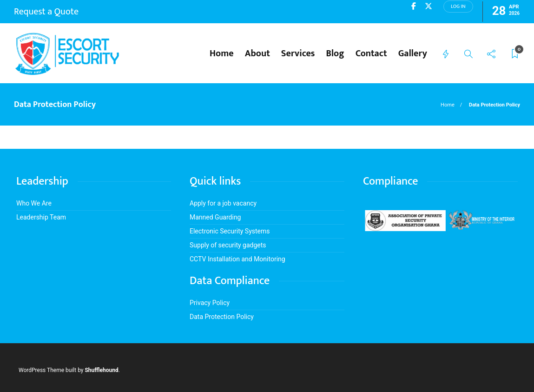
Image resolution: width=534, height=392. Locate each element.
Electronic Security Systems (230, 231)
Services (298, 53)
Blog (335, 53)
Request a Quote (46, 12)
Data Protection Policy (222, 317)
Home (222, 53)
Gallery (413, 53)
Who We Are (34, 203)
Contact (371, 53)
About (257, 53)
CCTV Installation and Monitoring (237, 259)
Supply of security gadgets (228, 245)
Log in (458, 7)
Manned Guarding (215, 217)
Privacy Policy (210, 303)
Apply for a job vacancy (223, 203)
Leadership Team (41, 217)
